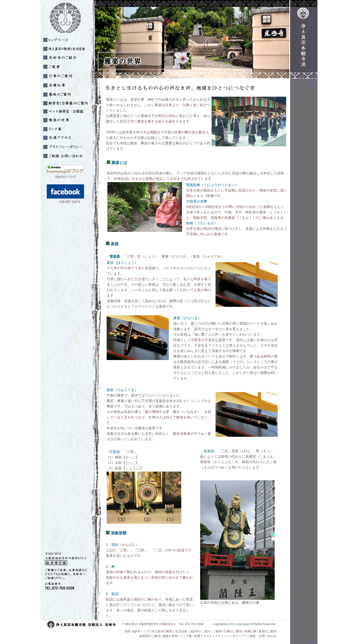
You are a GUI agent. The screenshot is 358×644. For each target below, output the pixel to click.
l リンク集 (185, 636)
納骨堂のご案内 (150, 636)
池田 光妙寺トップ (136, 631)
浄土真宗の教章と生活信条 (169, 631)
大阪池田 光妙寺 (62, 202)
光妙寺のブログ (65, 177)
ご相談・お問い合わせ (262, 636)
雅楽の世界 (170, 636)
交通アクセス (203, 636)
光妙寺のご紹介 (200, 631)
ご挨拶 (217, 631)
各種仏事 (250, 631)
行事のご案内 (233, 631)
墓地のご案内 (268, 631)
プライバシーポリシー (229, 636)
